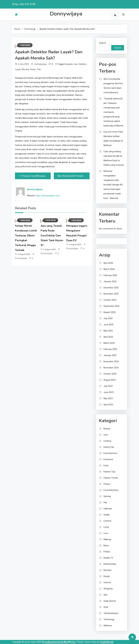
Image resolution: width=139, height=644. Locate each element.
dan (76, 64)
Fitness (107, 484)
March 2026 (109, 269)
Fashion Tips (109, 472)
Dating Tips (109, 447)
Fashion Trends (111, 478)
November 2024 (111, 368)
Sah (39, 69)
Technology (109, 619)
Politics (107, 552)
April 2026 (108, 263)
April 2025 (108, 337)
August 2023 (110, 380)
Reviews (107, 570)
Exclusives (108, 459)
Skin (106, 595)
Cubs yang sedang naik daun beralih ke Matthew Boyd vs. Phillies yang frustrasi (114, 158)
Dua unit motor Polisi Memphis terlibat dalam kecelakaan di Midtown (113, 139)
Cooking (107, 441)
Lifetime (107, 521)
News (106, 546)
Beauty (107, 429)
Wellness (108, 626)
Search (102, 43)
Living (106, 527)
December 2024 (111, 361)
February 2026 (110, 275)
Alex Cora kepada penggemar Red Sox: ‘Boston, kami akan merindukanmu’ (113, 86)
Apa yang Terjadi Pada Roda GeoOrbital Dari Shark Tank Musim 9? (52, 236)
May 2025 (108, 331)
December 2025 (111, 288)
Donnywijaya (66, 14)
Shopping (108, 589)
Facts (106, 466)
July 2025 (108, 318)
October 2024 (110, 374)
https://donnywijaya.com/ (48, 196)
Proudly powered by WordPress (59, 642)
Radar (33, 69)
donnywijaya (40, 64)
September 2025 (112, 306)
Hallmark (108, 509)
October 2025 (110, 300)
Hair (105, 502)
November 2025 (111, 294)
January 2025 (110, 355)
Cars (106, 435)
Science (107, 582)
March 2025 (109, 343)
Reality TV (108, 558)
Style (106, 607)
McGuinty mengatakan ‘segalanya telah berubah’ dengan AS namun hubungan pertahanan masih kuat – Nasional (113, 185)
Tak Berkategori (111, 613)
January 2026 (110, 281)
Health (107, 515)
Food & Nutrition (111, 490)
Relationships (110, 564)
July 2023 (108, 386)
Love (106, 533)
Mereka (25, 69)
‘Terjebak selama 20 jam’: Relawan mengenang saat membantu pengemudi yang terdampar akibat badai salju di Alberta (113, 112)
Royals (107, 576)
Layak (18, 69)
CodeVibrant (107, 642)
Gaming (107, 496)
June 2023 (109, 392)
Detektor (83, 64)
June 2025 (109, 325)
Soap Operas (110, 601)
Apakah (69, 64)
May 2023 (108, 398)
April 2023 (108, 405)
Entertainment (110, 453)
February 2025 (110, 349)
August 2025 (110, 312)
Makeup (107, 539)
